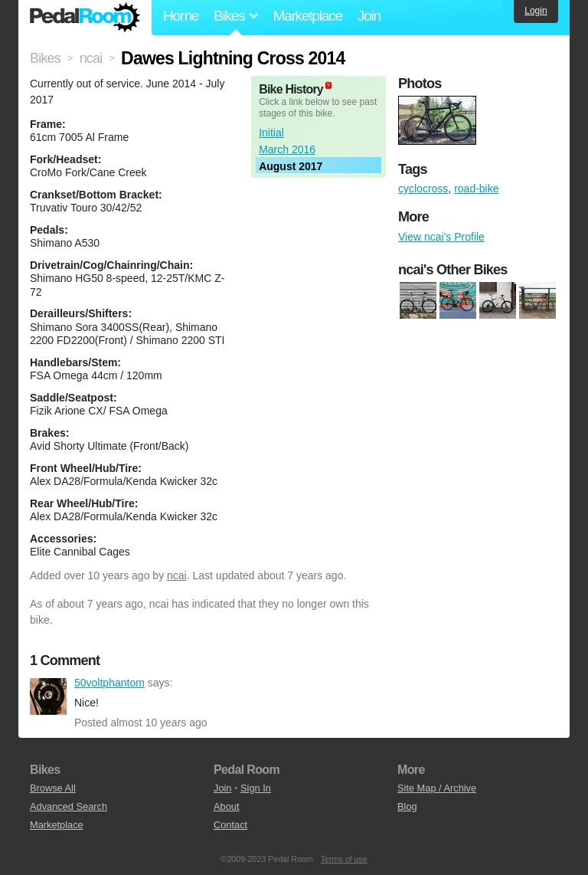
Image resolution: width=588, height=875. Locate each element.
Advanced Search (69, 806)
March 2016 (287, 149)
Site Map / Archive (437, 788)
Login (536, 11)
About (226, 806)
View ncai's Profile (441, 237)
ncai (177, 575)
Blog (407, 806)
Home (181, 16)
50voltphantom (48, 696)
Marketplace (307, 16)
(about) (328, 85)
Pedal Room (85, 18)
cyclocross (423, 188)
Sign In (256, 788)
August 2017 (291, 166)
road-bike (476, 188)
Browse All (53, 788)
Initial (271, 133)
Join (369, 16)
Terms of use (344, 859)
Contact (230, 825)
